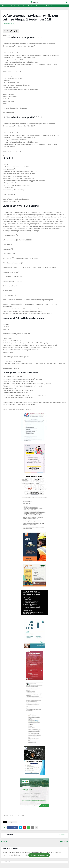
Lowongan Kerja (14, 12)
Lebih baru (5, 841)
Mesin (24, 6)
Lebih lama (64, 841)
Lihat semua (63, 834)
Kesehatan (17, 6)
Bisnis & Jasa (50, 6)
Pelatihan (31, 6)
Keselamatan (40, 6)
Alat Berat (9, 6)
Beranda (5, 12)
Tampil (13, 31)
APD (3, 6)
